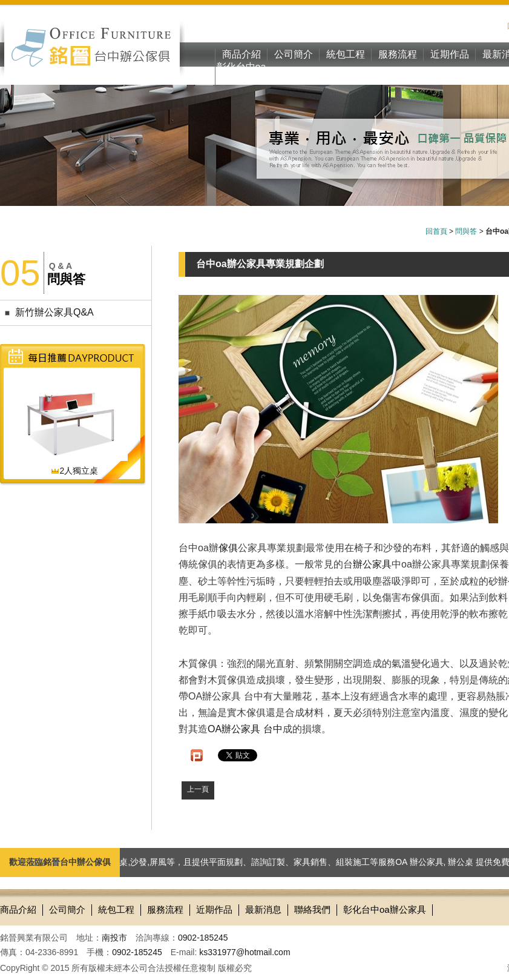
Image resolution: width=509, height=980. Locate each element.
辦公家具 (372, 564)
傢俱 (228, 548)
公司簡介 (294, 54)
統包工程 (346, 54)
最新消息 (263, 909)
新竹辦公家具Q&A (54, 312)
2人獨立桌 (74, 471)
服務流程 (398, 54)
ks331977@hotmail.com (245, 952)
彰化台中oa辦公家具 (241, 73)
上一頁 (198, 789)
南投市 (114, 938)
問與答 (466, 231)
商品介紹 (241, 54)
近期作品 (450, 54)
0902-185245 (203, 938)
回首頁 (436, 231)
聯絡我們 (312, 909)
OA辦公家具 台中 (245, 729)
